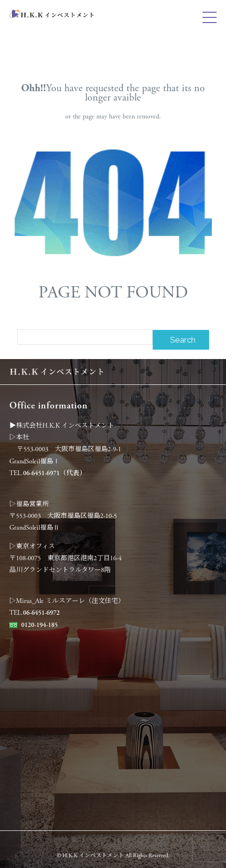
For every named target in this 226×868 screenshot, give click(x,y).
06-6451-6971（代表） (55, 473)
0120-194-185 (39, 625)
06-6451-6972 (41, 613)
